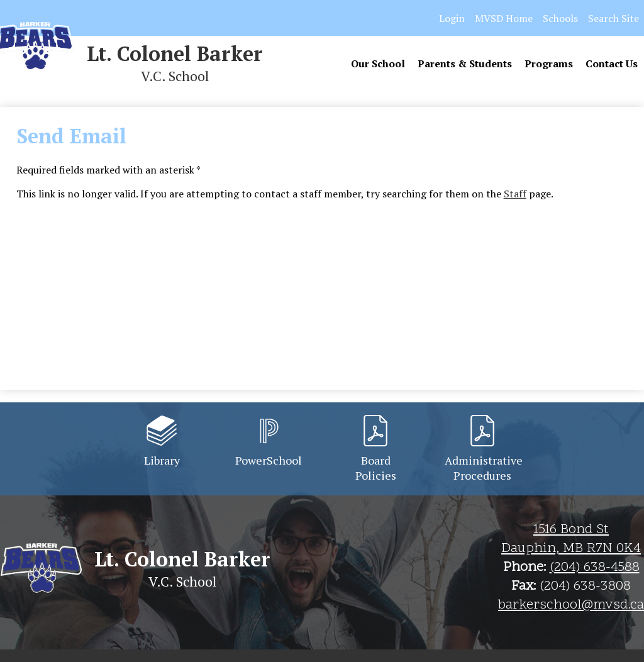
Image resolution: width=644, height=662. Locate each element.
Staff (515, 194)
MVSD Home (504, 18)
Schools (560, 18)
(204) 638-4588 (595, 568)
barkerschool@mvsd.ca (571, 605)
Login (452, 18)
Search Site (613, 18)
